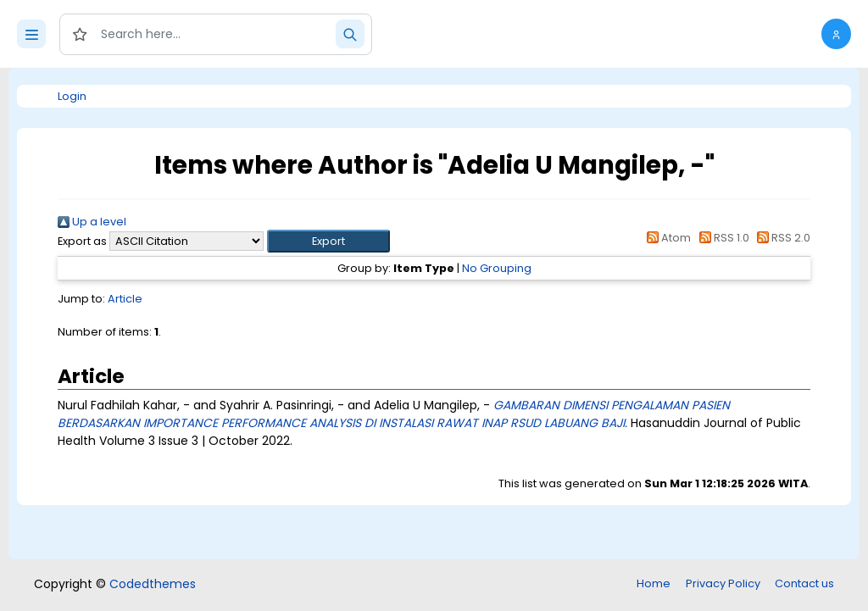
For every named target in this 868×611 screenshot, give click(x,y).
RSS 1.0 (721, 238)
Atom (666, 238)
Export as (82, 241)
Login (72, 96)
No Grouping (497, 268)
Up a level (92, 222)
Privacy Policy (723, 583)
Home (654, 583)
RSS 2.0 (781, 238)
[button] (836, 34)
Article (125, 299)
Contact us (804, 583)
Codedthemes (153, 584)
